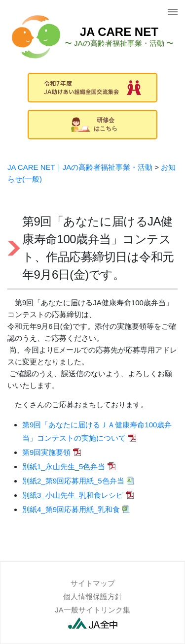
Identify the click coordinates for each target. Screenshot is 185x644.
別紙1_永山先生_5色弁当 (64, 467)
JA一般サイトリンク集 (92, 610)
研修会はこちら (94, 124)
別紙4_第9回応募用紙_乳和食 (71, 509)
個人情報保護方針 (93, 596)
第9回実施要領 (46, 452)
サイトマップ (93, 583)
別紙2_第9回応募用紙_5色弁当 (73, 481)
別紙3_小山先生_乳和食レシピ (73, 495)
